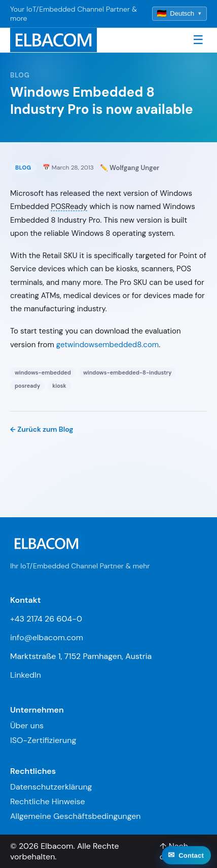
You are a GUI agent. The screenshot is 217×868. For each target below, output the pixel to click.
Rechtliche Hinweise (48, 801)
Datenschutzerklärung (51, 787)
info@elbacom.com (47, 637)
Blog (20, 75)
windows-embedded (43, 373)
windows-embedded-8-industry (128, 373)
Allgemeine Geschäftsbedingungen (76, 816)
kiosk (59, 386)
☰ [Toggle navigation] (198, 40)
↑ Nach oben (174, 851)
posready (27, 386)
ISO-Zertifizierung (43, 740)
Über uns (27, 726)
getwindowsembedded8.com (107, 345)
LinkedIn (26, 675)
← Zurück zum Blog (42, 429)
